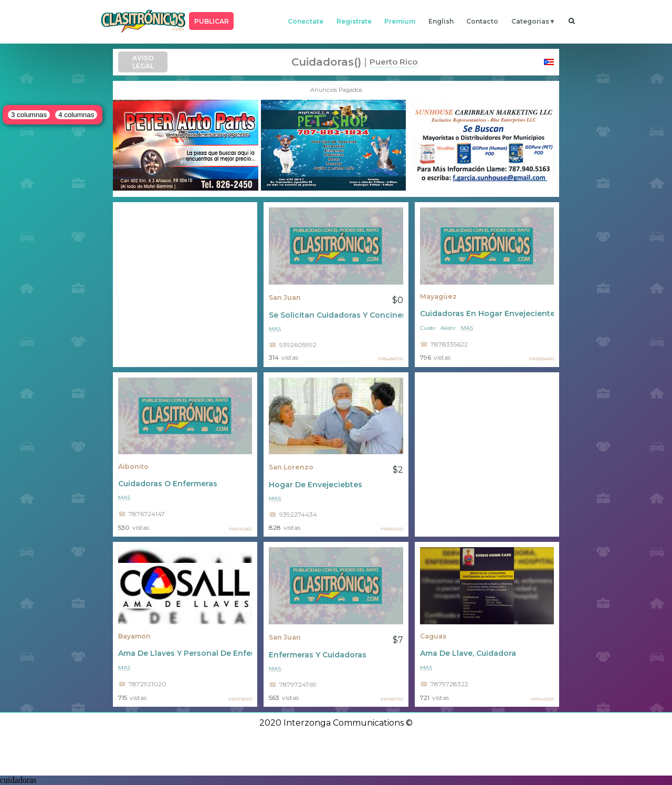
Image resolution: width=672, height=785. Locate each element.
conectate (306, 21)
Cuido (428, 328)
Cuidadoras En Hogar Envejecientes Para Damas (487, 313)
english (441, 21)
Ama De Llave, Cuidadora (468, 653)
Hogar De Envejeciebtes (316, 485)
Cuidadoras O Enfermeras (168, 484)
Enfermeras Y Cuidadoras (318, 655)
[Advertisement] (185, 285)
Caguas (433, 636)
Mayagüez (438, 296)
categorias (530, 21)
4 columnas (76, 115)
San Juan (285, 297)
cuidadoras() (326, 62)
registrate (354, 21)
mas (275, 329)
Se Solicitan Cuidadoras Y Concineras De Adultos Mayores (336, 315)
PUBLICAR (212, 21)
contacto (482, 21)
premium (400, 21)
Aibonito (133, 467)
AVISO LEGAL (143, 62)
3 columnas (29, 115)
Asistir (448, 328)
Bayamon (134, 636)
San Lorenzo (291, 467)
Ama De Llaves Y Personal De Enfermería (185, 653)
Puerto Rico (393, 62)
